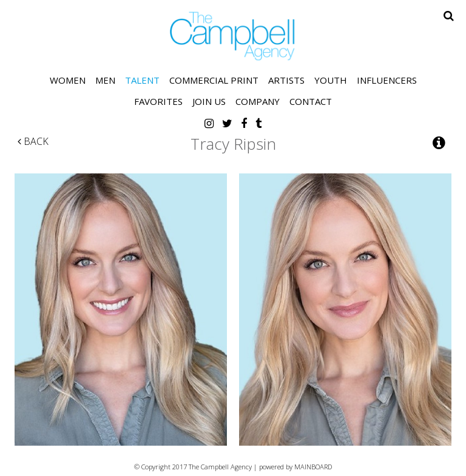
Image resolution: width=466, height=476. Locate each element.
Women (68, 80)
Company (258, 101)
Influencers (387, 80)
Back (33, 141)
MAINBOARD (313, 467)
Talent (142, 80)
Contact (311, 101)
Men (105, 80)
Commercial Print (214, 80)
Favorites (158, 101)
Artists (286, 80)
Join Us (209, 101)
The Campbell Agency (233, 36)
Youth (331, 80)
